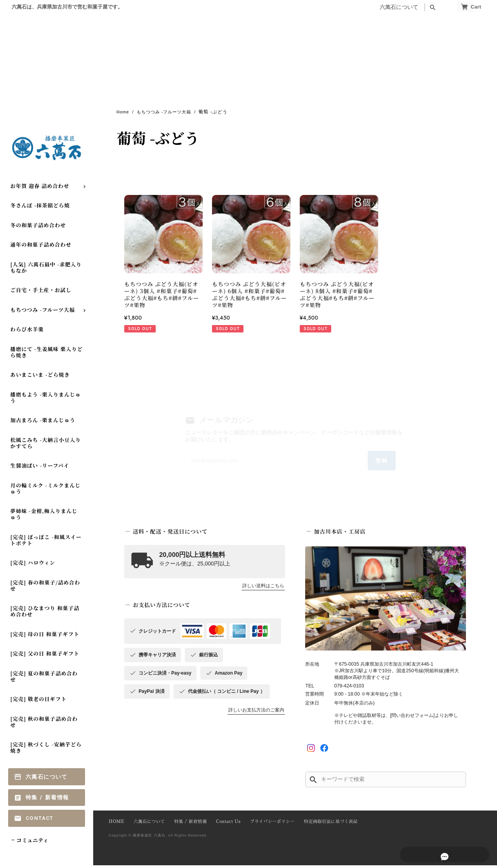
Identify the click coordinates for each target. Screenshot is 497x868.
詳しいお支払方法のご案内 (256, 713)
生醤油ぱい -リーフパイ (40, 468)
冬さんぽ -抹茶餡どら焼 (40, 208)
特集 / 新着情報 (47, 800)
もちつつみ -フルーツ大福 (43, 312)
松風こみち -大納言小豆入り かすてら (46, 446)
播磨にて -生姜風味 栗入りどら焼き (47, 355)
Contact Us (225, 825)
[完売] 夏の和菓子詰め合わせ (44, 679)
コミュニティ (32, 843)
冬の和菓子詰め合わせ (38, 228)
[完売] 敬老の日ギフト (39, 702)
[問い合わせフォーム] (413, 718)
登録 (374, 463)
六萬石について (384, 7)
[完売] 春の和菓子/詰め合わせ (45, 588)
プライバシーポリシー (267, 825)
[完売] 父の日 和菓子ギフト (45, 656)
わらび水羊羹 (27, 332)
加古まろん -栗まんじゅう (43, 423)
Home (123, 112)
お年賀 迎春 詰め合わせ (40, 189)
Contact (40, 821)
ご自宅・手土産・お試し (41, 293)
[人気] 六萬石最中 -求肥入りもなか (46, 270)
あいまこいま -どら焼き (40, 377)
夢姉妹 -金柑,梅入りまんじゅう (44, 517)
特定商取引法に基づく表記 (324, 825)
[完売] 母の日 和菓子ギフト (45, 637)
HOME (116, 825)
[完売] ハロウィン (33, 565)
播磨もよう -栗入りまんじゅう (46, 400)
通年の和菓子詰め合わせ (41, 247)
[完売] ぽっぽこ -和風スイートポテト (46, 543)
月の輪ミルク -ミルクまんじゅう (46, 491)
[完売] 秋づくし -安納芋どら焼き (46, 750)
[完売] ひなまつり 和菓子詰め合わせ (45, 614)
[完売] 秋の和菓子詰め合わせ (44, 724)
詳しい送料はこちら (263, 589)
